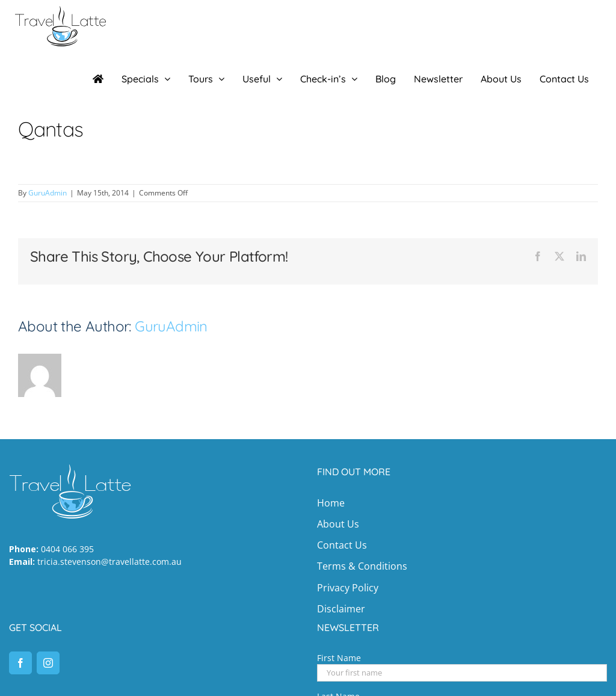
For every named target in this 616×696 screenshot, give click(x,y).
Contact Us (342, 545)
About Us (338, 524)
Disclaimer (341, 609)
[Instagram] (48, 663)
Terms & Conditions (362, 566)
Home (331, 503)
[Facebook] (20, 663)
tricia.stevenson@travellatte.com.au (109, 562)
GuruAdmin (48, 193)
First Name (339, 658)
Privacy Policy (348, 588)
